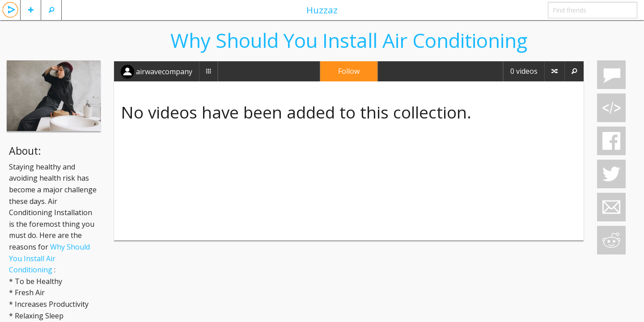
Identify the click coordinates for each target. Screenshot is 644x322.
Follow (349, 71)
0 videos (524, 71)
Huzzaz (322, 10)
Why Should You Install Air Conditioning (49, 258)
